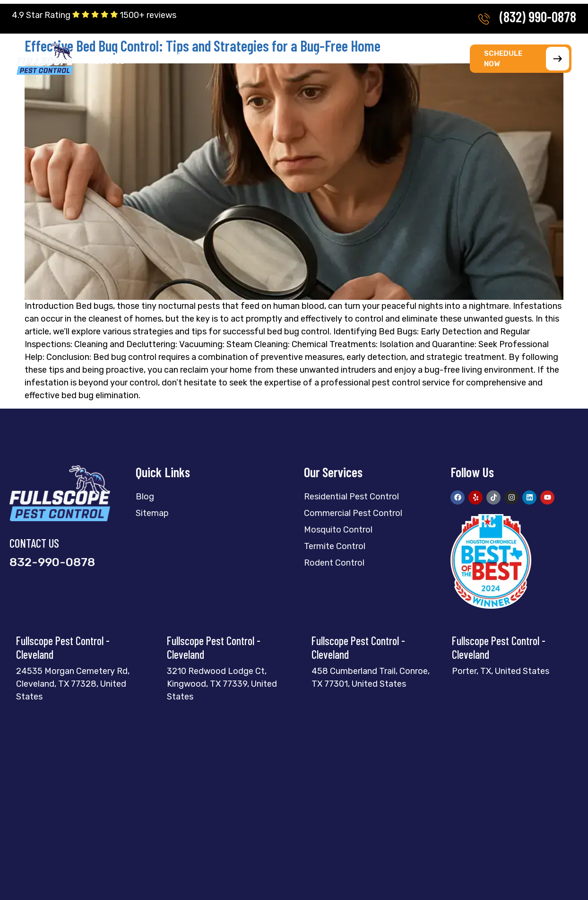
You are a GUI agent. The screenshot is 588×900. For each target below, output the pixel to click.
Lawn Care (396, 55)
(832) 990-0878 (538, 17)
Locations (452, 55)
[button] (115, 55)
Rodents (282, 55)
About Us (110, 62)
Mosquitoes (227, 55)
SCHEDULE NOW (527, 59)
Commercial (337, 55)
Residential (115, 55)
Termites (172, 55)
